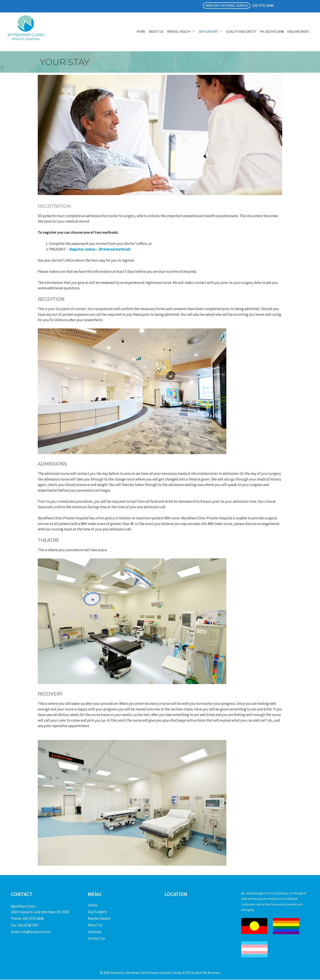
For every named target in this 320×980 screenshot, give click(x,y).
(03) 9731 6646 (263, 5)
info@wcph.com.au (36, 932)
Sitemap (95, 932)
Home (141, 32)
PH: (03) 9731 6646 (272, 32)
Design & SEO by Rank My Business (196, 973)
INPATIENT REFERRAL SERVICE (227, 6)
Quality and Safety (241, 32)
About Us (156, 32)
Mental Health (182, 32)
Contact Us (96, 938)
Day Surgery (212, 32)
